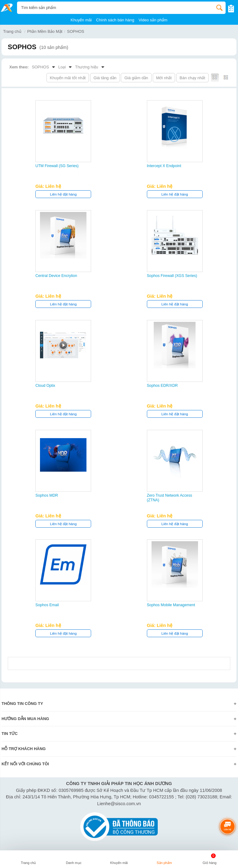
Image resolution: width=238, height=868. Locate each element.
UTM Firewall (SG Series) (57, 166)
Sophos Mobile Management (171, 605)
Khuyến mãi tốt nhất (68, 78)
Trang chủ (12, 31)
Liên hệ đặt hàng (63, 194)
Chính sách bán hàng (115, 20)
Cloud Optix (45, 386)
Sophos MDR (47, 495)
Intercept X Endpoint (164, 166)
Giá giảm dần (136, 78)
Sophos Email (47, 605)
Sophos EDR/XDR (162, 386)
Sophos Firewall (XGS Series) (172, 276)
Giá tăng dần (105, 78)
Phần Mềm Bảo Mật (45, 31)
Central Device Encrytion (56, 276)
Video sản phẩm (153, 20)
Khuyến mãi (81, 20)
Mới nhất (164, 78)
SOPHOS (75, 31)
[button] (74, 860)
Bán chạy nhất (192, 78)
